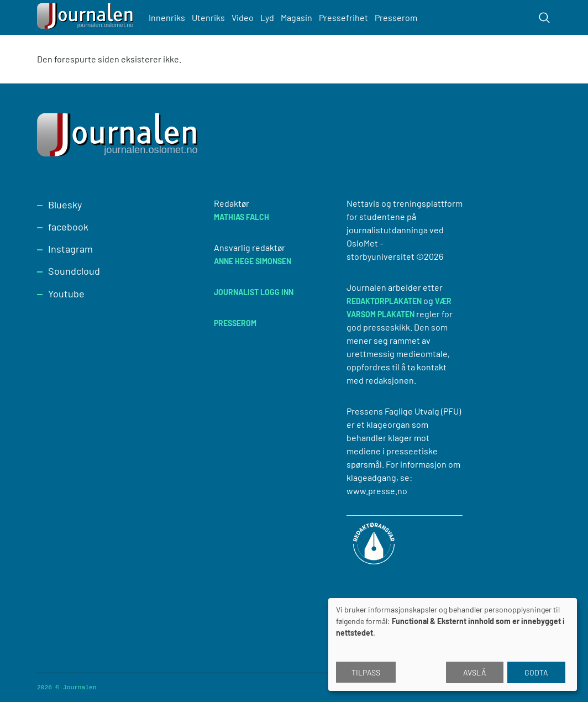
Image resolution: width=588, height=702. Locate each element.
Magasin (296, 17)
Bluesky (65, 205)
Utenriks (208, 17)
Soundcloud (74, 271)
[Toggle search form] (544, 18)
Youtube (66, 294)
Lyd (267, 17)
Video (243, 17)
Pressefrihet (343, 17)
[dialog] (453, 645)
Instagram (70, 249)
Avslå (475, 672)
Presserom (396, 17)
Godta (536, 672)
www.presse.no (377, 491)
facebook (68, 227)
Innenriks (167, 17)
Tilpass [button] (366, 672)
